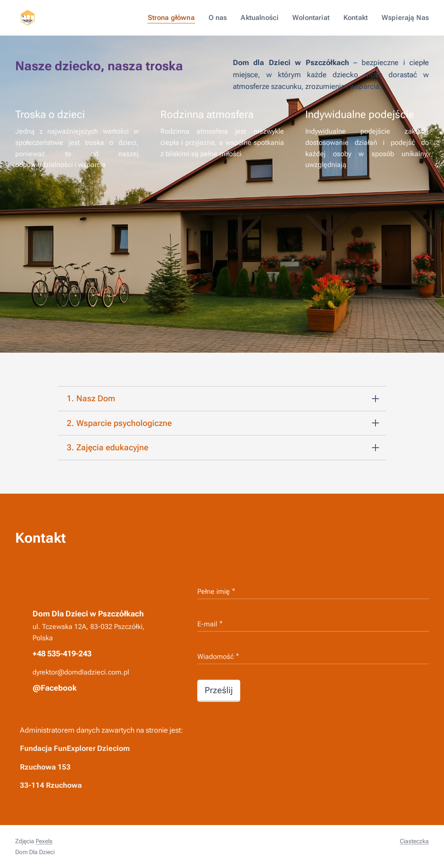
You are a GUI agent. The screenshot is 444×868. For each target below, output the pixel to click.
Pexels (44, 841)
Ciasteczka (414, 841)
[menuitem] (182, 18)
